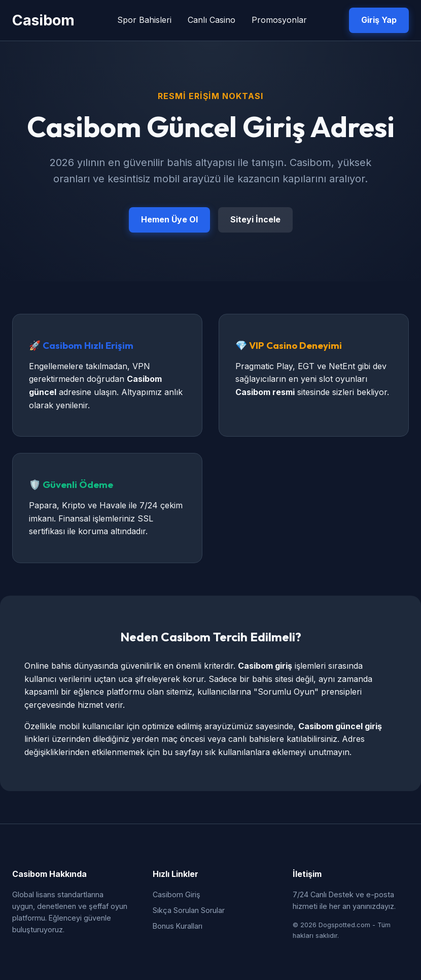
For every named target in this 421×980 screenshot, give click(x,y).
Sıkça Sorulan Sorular (189, 910)
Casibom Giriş (177, 894)
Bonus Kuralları (178, 926)
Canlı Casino (212, 20)
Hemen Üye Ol (169, 219)
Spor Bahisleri (144, 20)
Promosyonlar (279, 20)
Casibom (43, 20)
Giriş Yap (379, 20)
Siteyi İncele (255, 219)
